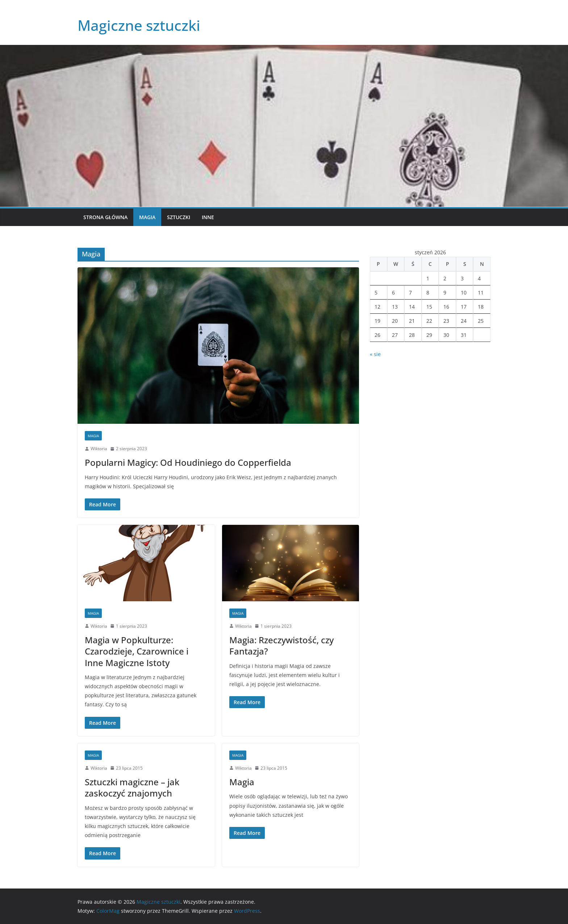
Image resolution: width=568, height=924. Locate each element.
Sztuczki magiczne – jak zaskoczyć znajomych (132, 787)
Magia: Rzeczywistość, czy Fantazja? (281, 645)
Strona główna (105, 217)
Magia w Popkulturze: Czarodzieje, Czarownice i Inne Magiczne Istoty (137, 651)
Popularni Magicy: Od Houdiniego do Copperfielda (188, 462)
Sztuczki (179, 217)
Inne (208, 217)
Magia (147, 217)
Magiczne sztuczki (139, 25)
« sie (375, 354)
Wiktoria (99, 449)
